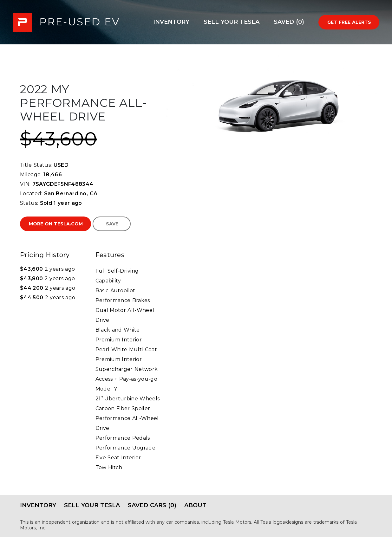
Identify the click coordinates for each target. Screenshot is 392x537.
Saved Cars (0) (152, 505)
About (195, 505)
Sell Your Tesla (232, 22)
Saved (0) (289, 22)
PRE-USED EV (66, 22)
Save (112, 224)
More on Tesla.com (56, 224)
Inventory (171, 22)
